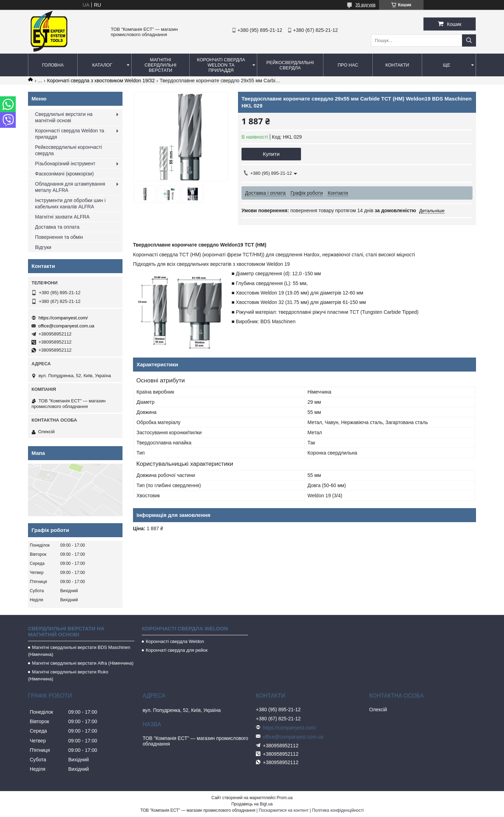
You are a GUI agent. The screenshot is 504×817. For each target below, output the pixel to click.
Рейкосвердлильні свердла (290, 65)
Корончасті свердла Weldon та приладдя (69, 134)
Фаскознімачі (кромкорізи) (64, 174)
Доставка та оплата (57, 227)
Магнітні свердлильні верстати (160, 65)
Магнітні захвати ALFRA (62, 217)
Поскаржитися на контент (283, 810)
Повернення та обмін (59, 237)
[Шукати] (469, 40)
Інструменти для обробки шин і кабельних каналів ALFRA (70, 203)
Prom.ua (285, 798)
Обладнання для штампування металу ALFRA (70, 187)
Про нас (348, 65)
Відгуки (43, 247)
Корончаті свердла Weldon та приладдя (221, 65)
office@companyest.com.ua (66, 326)
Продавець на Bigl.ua (252, 804)
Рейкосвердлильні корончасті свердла (68, 150)
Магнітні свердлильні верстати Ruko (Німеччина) (68, 675)
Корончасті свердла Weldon (175, 641)
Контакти (397, 65)
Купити (271, 154)
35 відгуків (366, 5)
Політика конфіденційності (338, 810)
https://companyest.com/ (63, 318)
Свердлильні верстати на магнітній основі (64, 117)
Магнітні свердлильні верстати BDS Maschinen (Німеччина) (79, 651)
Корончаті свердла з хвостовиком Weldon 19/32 (101, 81)
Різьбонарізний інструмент (65, 164)
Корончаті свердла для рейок (177, 650)
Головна (53, 65)
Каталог (102, 65)
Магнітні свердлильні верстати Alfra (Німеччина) (83, 663)
